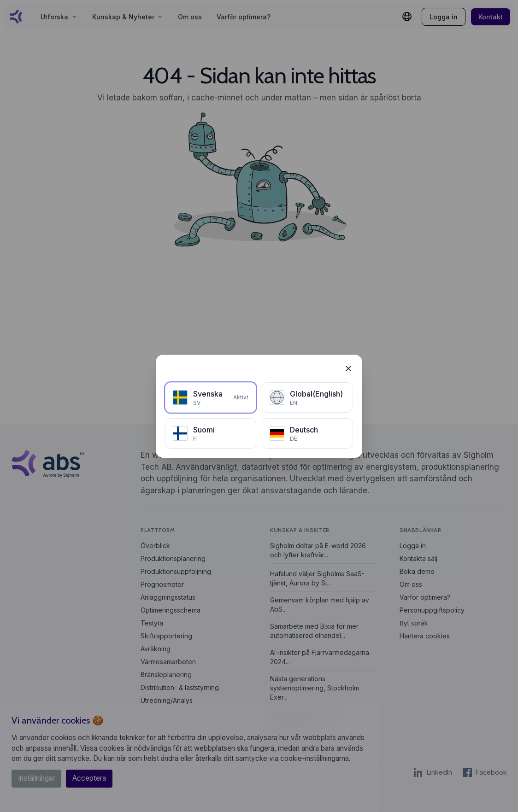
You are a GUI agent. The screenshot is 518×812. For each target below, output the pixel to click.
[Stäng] (348, 368)
